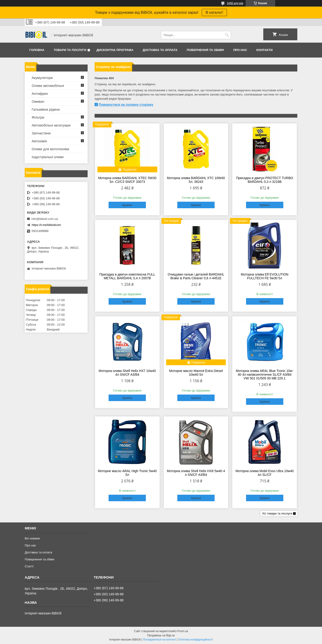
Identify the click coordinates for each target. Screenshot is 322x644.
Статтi (29, 566)
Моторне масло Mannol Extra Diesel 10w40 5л (196, 373)
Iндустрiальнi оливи (48, 157)
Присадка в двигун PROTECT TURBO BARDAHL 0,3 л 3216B (265, 180)
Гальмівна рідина (46, 109)
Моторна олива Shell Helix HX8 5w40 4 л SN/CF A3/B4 (196, 473)
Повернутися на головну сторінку (126, 105)
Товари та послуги (70, 50)
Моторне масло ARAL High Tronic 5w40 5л (127, 473)
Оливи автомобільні (48, 86)
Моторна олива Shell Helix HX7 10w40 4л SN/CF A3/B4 (127, 373)
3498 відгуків (235, 3)
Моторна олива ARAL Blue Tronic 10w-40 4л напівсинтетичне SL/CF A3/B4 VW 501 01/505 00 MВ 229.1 (265, 375)
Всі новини (32, 538)
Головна (37, 50)
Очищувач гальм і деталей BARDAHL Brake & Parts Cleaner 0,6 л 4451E (196, 276)
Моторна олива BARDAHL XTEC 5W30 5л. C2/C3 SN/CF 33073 (127, 180)
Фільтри (38, 117)
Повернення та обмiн (205, 50)
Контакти (264, 50)
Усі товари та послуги (277, 513)
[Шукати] (227, 35)
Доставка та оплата (160, 50)
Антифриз (40, 94)
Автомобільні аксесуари (51, 125)
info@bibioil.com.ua (45, 219)
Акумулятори (42, 78)
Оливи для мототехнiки (50, 149)
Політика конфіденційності (196, 640)
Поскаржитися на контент (159, 640)
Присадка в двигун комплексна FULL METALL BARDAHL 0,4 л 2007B (127, 276)
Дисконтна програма (115, 50)
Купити (127, 205)
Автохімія (39, 141)
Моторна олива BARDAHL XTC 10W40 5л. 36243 (196, 180)
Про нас (240, 50)
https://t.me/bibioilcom (46, 225)
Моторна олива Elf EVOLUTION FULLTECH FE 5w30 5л (265, 276)
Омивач (38, 101)
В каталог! (214, 12)
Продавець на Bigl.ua (161, 635)
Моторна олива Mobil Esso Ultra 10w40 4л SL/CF (265, 473)
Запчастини (41, 133)
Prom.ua (183, 631)
